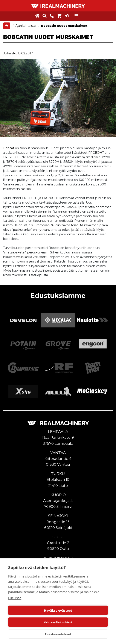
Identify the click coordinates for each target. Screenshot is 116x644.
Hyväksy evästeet (58, 610)
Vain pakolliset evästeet (58, 622)
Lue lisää (15, 598)
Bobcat (9, 148)
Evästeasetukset (58, 634)
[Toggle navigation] (76, 16)
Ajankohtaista (26, 26)
